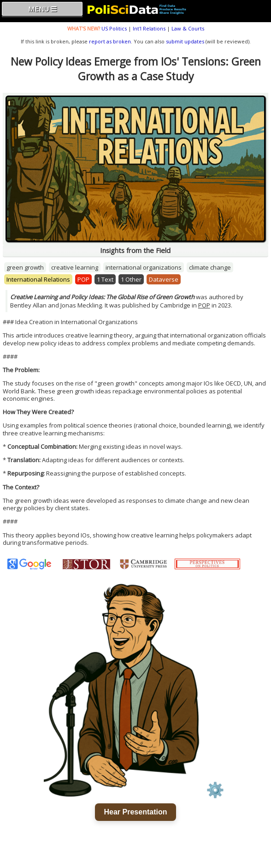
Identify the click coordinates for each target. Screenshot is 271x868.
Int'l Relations (149, 28)
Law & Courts (188, 28)
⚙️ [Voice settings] (215, 790)
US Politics (114, 28)
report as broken (110, 41)
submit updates (185, 41)
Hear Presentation (136, 812)
